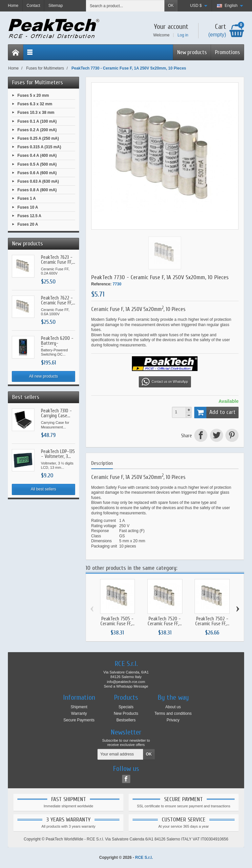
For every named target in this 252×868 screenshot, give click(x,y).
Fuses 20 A (28, 224)
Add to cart (215, 412)
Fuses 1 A (27, 198)
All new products (43, 376)
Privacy (173, 720)
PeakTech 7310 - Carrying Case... (56, 413)
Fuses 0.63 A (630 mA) (38, 181)
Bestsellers (126, 720)
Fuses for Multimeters (38, 83)
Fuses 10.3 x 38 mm (36, 113)
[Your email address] (120, 754)
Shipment (79, 707)
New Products (126, 713)
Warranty (79, 713)
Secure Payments (79, 720)
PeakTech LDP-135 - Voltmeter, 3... (58, 454)
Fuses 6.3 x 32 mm (35, 104)
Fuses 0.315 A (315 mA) (39, 147)
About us (173, 707)
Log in (183, 35)
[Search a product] (125, 6)
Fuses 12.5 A (29, 216)
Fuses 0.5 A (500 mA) (37, 164)
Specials (126, 707)
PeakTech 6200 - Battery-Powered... (57, 343)
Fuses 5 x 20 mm (33, 95)
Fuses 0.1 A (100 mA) (37, 121)
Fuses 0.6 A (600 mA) (37, 173)
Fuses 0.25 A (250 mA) (38, 138)
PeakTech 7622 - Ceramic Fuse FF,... (58, 300)
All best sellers (43, 489)
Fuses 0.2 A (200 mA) (37, 130)
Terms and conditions (173, 713)
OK (171, 6)
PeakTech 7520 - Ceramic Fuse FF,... (165, 621)
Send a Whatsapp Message (126, 686)
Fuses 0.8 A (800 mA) (37, 190)
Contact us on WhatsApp (165, 382)
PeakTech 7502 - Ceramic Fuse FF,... (212, 621)
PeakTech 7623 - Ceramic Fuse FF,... (58, 260)
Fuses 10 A (28, 207)
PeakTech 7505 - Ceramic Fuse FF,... (117, 621)
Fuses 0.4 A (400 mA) (37, 155)
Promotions (227, 52)
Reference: (101, 284)
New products (192, 52)
